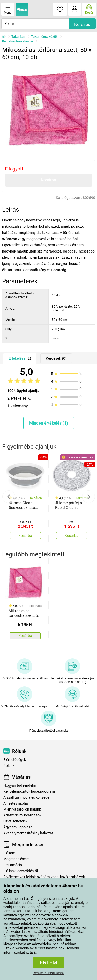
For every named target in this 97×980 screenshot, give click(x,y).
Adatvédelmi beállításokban (54, 944)
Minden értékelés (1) (49, 423)
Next (88, 497)
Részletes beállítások (48, 973)
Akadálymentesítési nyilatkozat (28, 833)
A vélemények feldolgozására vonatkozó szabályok (44, 877)
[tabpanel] (49, 110)
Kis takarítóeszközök (18, 41)
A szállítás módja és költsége (26, 797)
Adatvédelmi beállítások (22, 815)
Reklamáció (13, 865)
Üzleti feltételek (15, 821)
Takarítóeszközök (44, 37)
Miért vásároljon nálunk (22, 809)
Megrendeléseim (16, 859)
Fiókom (9, 853)
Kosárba (48, 180)
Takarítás (18, 37)
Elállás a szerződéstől (21, 871)
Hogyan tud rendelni (20, 786)
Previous (9, 497)
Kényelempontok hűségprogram (29, 792)
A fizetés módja (16, 803)
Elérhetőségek (15, 760)
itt (27, 952)
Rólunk (9, 766)
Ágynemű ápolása (18, 827)
